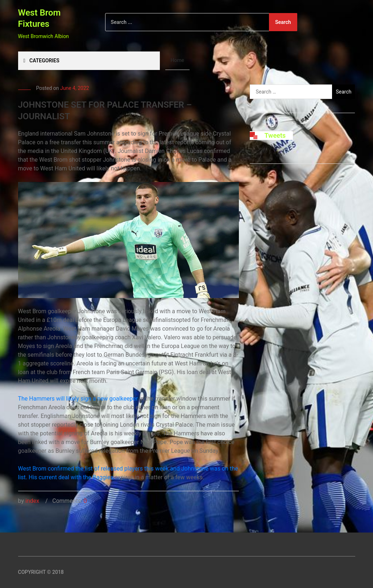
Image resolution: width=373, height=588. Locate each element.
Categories (42, 61)
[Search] (201, 22)
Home (178, 60)
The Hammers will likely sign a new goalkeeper (78, 399)
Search (283, 22)
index (32, 501)
